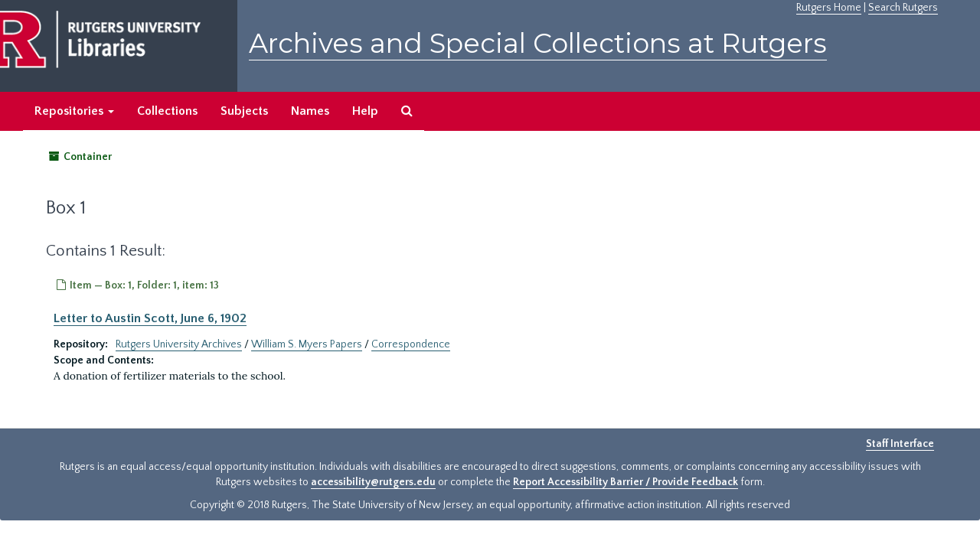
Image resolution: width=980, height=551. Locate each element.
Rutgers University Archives (179, 344)
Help (365, 111)
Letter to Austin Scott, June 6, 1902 (150, 318)
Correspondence (411, 344)
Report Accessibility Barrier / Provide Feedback (626, 482)
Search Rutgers (903, 8)
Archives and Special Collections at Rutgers (538, 43)
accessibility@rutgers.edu (373, 482)
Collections (167, 111)
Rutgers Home (829, 8)
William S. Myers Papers (307, 344)
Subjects (244, 111)
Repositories (74, 111)
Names (310, 111)
